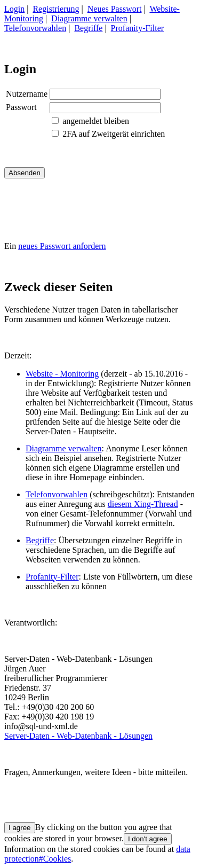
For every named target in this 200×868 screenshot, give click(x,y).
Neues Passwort (115, 9)
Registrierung (56, 9)
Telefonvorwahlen (35, 28)
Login (14, 9)
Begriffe (88, 28)
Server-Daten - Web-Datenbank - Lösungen (78, 736)
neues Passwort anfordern (62, 246)
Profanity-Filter (138, 28)
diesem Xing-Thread (143, 504)
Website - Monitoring (62, 374)
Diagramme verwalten (89, 18)
